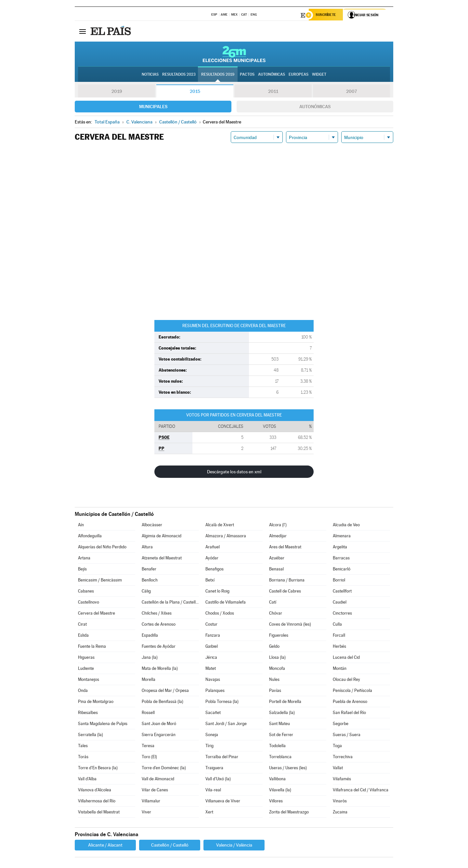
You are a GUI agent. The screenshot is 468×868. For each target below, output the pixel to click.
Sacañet (213, 714)
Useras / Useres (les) (288, 769)
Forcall (339, 636)
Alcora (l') (278, 526)
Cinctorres (342, 614)
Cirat (82, 625)
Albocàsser (152, 526)
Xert (209, 813)
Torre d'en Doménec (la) (164, 769)
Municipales (153, 108)
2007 (351, 92)
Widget (319, 75)
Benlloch (150, 581)
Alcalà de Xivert (220, 526)
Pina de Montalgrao (96, 702)
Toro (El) (149, 758)
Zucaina (340, 813)
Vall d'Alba (87, 780)
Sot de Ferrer (281, 736)
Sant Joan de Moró (159, 725)
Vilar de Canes (155, 791)
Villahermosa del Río (97, 802)
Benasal (276, 570)
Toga (337, 747)
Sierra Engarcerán (159, 736)
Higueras (86, 658)
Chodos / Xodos (220, 614)
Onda (83, 691)
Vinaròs (340, 802)
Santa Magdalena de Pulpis (103, 725)
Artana (84, 559)
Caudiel (340, 603)
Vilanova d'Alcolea (95, 791)
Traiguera (214, 769)
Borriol (339, 581)
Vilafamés (342, 780)
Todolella (277, 747)
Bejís (82, 570)
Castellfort (342, 592)
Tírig (209, 747)
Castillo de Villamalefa (226, 603)
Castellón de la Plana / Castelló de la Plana (170, 603)
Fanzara (213, 636)
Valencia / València (234, 846)
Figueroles (279, 636)
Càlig (146, 592)
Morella (149, 680)
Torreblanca (280, 758)
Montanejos (89, 680)
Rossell (148, 714)
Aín (81, 526)
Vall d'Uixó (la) (218, 780)
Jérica (211, 658)
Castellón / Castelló (170, 846)
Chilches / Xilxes (157, 614)
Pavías (275, 691)
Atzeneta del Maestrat (162, 559)
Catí (273, 603)
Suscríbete (327, 15)
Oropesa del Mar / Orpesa (165, 691)
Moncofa (277, 669)
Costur (211, 625)
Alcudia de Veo (346, 526)
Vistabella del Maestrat (99, 813)
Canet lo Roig (217, 592)
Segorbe (341, 725)
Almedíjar (278, 537)
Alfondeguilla (90, 537)
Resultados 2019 (218, 75)
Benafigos (214, 570)
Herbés (339, 647)
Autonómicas (315, 108)
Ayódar (212, 559)
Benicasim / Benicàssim (100, 581)
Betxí (210, 581)
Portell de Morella (285, 702)
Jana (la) (150, 658)
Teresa (148, 747)
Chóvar (276, 614)
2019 (117, 92)
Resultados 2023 (179, 75)
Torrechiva (343, 758)
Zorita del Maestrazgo (289, 813)
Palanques (215, 691)
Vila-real (213, 791)
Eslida (83, 636)
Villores (276, 802)
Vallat (338, 769)
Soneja (212, 736)
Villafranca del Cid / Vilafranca (361, 791)
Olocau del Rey (346, 680)
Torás (83, 758)
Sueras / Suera (347, 736)
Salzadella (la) (282, 714)
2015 (195, 92)
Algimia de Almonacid (162, 537)
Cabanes (86, 592)
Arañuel (213, 548)
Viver (146, 813)
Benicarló (342, 570)
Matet (211, 669)
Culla (337, 625)
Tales (83, 747)
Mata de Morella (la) (160, 669)
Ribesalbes (88, 714)
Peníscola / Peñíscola (352, 691)
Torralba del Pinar (222, 758)
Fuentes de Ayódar (159, 647)
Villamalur (151, 802)
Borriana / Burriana (287, 581)
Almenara (342, 537)
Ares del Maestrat (285, 548)
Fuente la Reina (92, 647)
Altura (147, 548)
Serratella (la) (91, 736)
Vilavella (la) (280, 791)
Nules (274, 680)
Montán (340, 669)
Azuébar (277, 559)
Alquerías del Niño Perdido (102, 548)
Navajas (213, 680)
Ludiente (86, 669)
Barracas (341, 559)
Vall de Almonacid (158, 780)
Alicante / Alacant (105, 846)
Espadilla (150, 636)
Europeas (299, 75)
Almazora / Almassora (226, 537)
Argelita (340, 548)
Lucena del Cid (346, 658)
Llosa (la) (277, 658)
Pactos (247, 75)
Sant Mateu (279, 725)
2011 (273, 92)
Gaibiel (212, 647)
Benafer (149, 570)
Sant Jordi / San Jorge (226, 725)
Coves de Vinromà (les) (290, 625)
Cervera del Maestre (97, 614)
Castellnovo (89, 603)
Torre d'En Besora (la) (98, 769)
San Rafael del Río (349, 714)
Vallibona (277, 780)
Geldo (274, 647)
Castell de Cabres (285, 592)
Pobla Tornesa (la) (222, 702)
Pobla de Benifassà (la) (162, 702)
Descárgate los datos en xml (234, 473)
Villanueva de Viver (223, 802)
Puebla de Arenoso (350, 702)
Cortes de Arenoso (159, 625)
